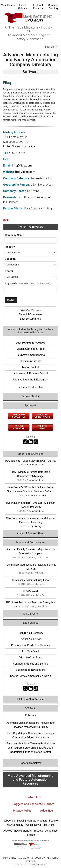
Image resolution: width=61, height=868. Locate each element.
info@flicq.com (22, 165)
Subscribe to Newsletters (31, 670)
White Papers (8, 5)
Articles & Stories (26, 533)
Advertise (47, 811)
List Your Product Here (31, 387)
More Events (30, 614)
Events (31, 835)
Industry (10, 247)
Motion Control (30, 367)
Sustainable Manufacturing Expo (31, 580)
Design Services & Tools (30, 349)
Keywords (11, 283)
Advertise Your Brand (31, 658)
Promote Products (37, 821)
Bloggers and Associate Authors (33, 804)
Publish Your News (31, 639)
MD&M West (31, 591)
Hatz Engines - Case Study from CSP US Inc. (30, 461)
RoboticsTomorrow (30, 763)
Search (21, 821)
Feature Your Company (31, 633)
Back (6, 220)
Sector (9, 271)
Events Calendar (23, 7)
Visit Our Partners (31, 310)
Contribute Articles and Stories (31, 664)
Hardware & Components (31, 355)
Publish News (33, 825)
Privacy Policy (22, 811)
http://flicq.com (25, 172)
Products (38, 831)
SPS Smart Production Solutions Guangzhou (30, 602)
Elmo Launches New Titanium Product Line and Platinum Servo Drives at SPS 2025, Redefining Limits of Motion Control (31, 748)
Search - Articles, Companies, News (31, 676)
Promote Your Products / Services (31, 645)
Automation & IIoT (35, 465)
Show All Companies (31, 314)
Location (10, 259)
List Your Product (31, 396)
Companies (51, 831)
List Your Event (31, 651)
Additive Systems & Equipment (30, 380)
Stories (27, 831)
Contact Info (33, 797)
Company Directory (53, 7)
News (41, 533)
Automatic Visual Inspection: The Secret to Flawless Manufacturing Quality (31, 725)
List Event (48, 825)
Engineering (35, 526)
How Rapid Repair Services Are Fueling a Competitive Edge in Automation (31, 735)
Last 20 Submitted (30, 319)
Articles (8, 831)
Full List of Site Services (30, 699)
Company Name (14, 235)
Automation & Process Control (30, 373)
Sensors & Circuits (31, 361)
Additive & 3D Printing (36, 495)
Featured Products (38, 7)
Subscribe (9, 821)
